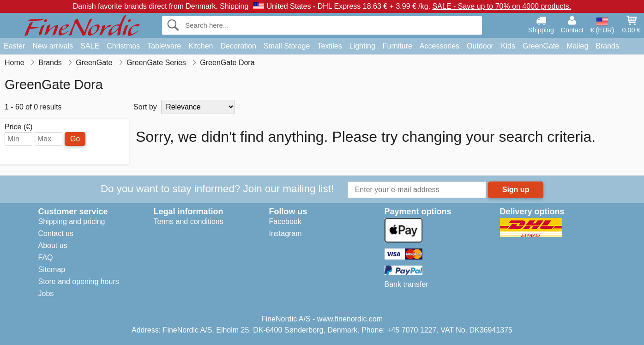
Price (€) (18, 127)
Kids (508, 46)
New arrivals (53, 46)
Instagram (286, 233)
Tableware (164, 46)
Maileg (577, 46)
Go (75, 139)
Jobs (46, 294)
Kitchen (201, 46)
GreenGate (541, 46)
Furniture (397, 46)
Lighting (362, 46)
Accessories (439, 46)
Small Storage (287, 46)
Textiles (329, 46)
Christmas (123, 46)
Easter (14, 46)
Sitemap (52, 269)
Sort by (145, 107)
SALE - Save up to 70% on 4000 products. (502, 6)
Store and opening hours (79, 281)
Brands (607, 46)
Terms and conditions (189, 221)
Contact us (56, 233)
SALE (90, 46)
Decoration (238, 46)
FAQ (46, 257)
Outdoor (480, 46)
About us (53, 245)
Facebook (285, 221)
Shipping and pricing (72, 221)
